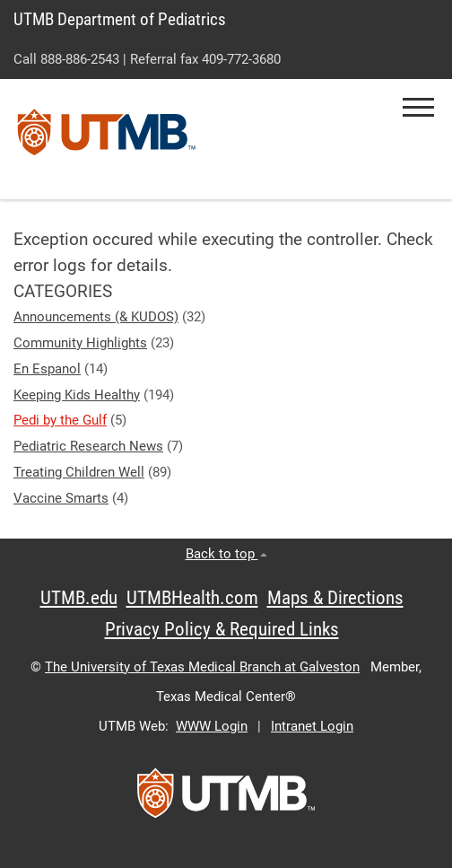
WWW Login (212, 726)
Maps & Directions (335, 598)
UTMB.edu (79, 598)
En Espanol (47, 369)
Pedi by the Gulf (60, 420)
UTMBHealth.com (192, 598)
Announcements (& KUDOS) (96, 317)
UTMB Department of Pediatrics (120, 19)
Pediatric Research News (88, 446)
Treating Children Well (79, 472)
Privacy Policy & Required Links (222, 629)
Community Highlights (80, 343)
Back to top (226, 554)
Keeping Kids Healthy (77, 395)
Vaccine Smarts (61, 498)
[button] (418, 107)
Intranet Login (312, 726)
